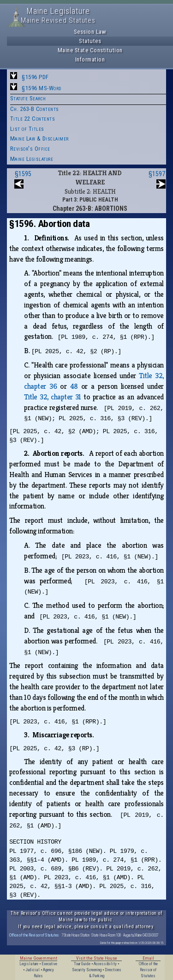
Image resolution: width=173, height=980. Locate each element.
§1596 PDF (35, 77)
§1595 (23, 174)
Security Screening (87, 970)
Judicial (33, 970)
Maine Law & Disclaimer (39, 138)
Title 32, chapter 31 (53, 397)
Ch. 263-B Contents (35, 109)
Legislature (29, 964)
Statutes (90, 41)
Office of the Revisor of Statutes (34, 935)
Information (90, 59)
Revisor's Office (30, 149)
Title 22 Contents (33, 119)
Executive (49, 964)
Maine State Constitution (90, 50)
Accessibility (105, 964)
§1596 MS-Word (42, 88)
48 (74, 386)
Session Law (90, 32)
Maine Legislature (32, 159)
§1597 (157, 174)
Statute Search (28, 98)
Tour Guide (82, 964)
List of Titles (27, 129)
